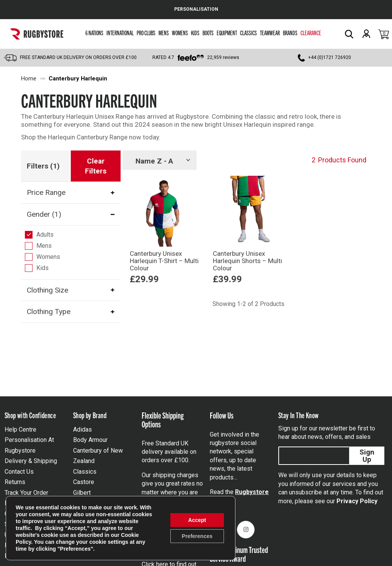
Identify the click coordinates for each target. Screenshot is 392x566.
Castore (84, 482)
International (120, 33)
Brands (290, 33)
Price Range (46, 192)
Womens (180, 33)
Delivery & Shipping (31, 461)
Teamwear (270, 33)
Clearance (311, 33)
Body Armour (90, 440)
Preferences (197, 536)
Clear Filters (96, 166)
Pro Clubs (146, 33)
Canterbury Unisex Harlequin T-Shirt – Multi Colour (164, 261)
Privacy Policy (357, 501)
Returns (15, 482)
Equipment (227, 33)
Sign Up (367, 456)
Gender (44, 214)
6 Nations (94, 33)
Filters (43, 166)
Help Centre (20, 429)
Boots (208, 33)
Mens (164, 33)
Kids (195, 33)
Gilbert (82, 493)
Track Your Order (26, 493)
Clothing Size (47, 290)
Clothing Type (49, 312)
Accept (197, 520)
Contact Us (19, 472)
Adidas (82, 429)
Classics (248, 33)
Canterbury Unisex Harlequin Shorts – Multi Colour (247, 261)
